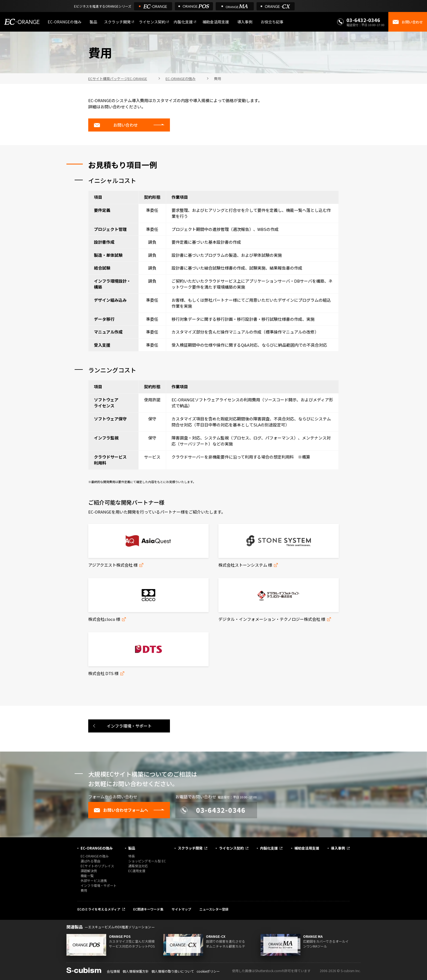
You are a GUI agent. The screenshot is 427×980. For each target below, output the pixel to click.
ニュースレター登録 (214, 909)
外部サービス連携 (94, 880)
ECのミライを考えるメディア (99, 909)
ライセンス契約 (152, 22)
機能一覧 (87, 876)
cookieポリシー (208, 971)
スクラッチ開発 (117, 22)
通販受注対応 (138, 866)
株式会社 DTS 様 (103, 673)
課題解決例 (89, 871)
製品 (93, 22)
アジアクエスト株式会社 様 (113, 565)
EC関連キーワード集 (148, 909)
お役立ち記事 (272, 22)
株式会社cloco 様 (104, 619)
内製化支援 (183, 22)
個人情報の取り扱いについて (173, 971)
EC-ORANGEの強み (65, 22)
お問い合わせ (116, 125)
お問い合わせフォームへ (121, 810)
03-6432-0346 (363, 20)
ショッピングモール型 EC (147, 861)
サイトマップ (181, 909)
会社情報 (113, 971)
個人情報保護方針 (136, 971)
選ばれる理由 (90, 861)
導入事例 (245, 22)
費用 (84, 890)
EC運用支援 (137, 871)
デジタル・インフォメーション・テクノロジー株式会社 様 (272, 619)
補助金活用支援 (216, 22)
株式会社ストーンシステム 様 (245, 565)
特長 (132, 856)
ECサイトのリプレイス (97, 866)
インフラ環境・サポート (129, 726)
